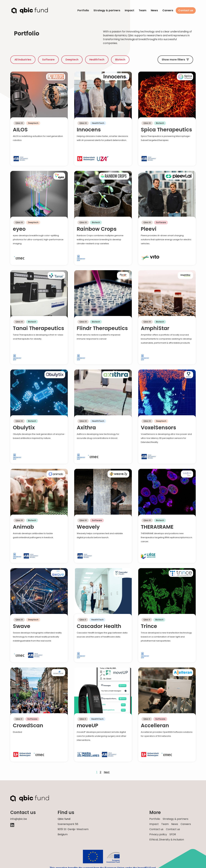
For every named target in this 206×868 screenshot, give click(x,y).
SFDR (173, 834)
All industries (23, 60)
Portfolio (83, 10)
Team (143, 10)
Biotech (120, 60)
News (154, 10)
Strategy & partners (107, 10)
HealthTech (97, 60)
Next (107, 772)
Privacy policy (158, 834)
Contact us (186, 10)
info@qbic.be (19, 819)
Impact (129, 10)
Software (48, 60)
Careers (168, 10)
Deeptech (72, 60)
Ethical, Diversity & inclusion (167, 840)
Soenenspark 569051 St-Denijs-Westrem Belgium (73, 829)
